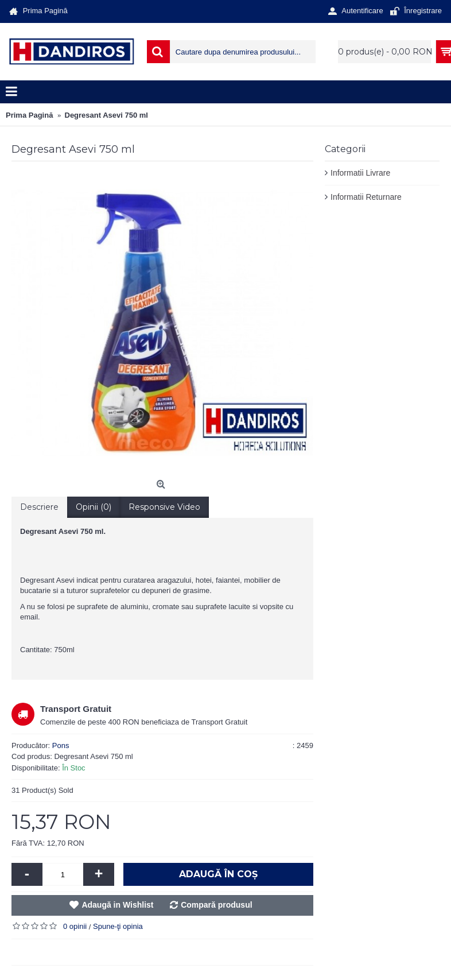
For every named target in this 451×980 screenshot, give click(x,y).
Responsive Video (164, 507)
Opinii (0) (94, 507)
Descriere (39, 507)
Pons (61, 745)
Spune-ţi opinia (118, 926)
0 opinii (75, 926)
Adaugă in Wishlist (117, 905)
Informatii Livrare (360, 173)
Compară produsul (216, 905)
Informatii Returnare (366, 197)
